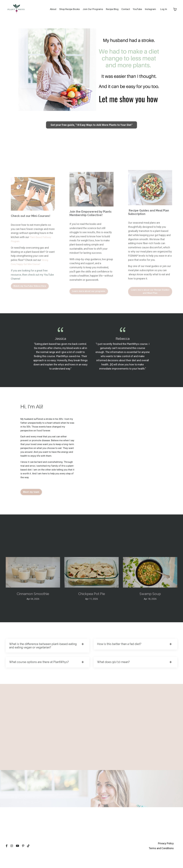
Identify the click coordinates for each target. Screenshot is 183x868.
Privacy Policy (166, 857)
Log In (164, 9)
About (48, 9)
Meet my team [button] (31, 501)
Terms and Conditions (161, 861)
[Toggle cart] (175, 9)
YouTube (136, 9)
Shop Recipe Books (65, 9)
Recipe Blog (110, 9)
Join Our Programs (90, 9)
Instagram (150, 9)
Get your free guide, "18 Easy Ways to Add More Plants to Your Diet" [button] (91, 125)
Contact (124, 9)
